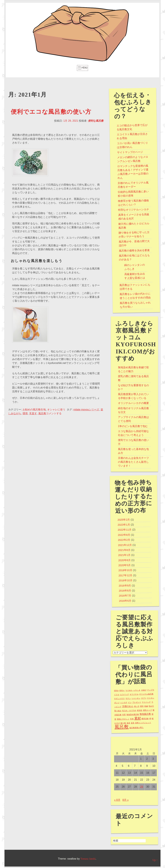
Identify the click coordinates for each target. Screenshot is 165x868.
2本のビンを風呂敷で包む (133, 426)
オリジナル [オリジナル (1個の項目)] (134, 694)
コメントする (54, 413)
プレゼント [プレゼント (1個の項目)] (137, 702)
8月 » (126, 800)
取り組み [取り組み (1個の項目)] (118, 711)
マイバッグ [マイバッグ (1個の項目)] (146, 702)
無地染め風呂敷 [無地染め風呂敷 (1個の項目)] (133, 714)
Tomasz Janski (88, 859)
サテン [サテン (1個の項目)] (128, 698)
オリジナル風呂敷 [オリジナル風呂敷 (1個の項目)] (146, 694)
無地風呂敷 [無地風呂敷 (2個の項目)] (145, 714)
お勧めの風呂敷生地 (34, 410)
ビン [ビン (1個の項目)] (130, 702)
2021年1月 (124, 555)
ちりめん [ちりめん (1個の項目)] (129, 690)
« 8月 (117, 800)
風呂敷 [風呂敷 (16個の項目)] (122, 727)
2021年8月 (124, 550)
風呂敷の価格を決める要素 (134, 250)
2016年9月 (125, 586)
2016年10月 (126, 580)
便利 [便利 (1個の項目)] (142, 706)
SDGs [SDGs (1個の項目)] (116, 690)
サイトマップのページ (130, 152)
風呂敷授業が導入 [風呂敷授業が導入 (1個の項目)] (136, 728)
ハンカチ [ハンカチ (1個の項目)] (124, 703)
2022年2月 (124, 540)
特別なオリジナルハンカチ (134, 209)
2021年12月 (125, 545)
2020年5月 (125, 565)
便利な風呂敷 (96, 121)
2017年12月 (126, 575)
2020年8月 (124, 560)
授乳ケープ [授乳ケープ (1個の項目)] (148, 710)
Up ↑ (155, 860)
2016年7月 (125, 596)
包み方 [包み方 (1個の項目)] (151, 706)
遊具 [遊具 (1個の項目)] (128, 723)
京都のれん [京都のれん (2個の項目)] (128, 706)
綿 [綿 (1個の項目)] (150, 718)
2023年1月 (124, 525)
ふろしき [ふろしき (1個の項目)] (137, 690)
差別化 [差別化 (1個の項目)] (140, 710)
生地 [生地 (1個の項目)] (132, 719)
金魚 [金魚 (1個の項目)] (133, 723)
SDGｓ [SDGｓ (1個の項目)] (122, 690)
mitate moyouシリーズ (86, 410)
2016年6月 (125, 601)
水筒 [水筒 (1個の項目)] (124, 715)
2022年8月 (124, 535)
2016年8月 (125, 591)
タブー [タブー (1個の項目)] (144, 698)
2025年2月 (124, 520)
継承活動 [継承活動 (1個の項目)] (145, 719)
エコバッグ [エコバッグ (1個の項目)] (124, 694)
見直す (33, 413)
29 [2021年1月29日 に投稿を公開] (142, 787)
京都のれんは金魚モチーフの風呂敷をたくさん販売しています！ (133, 462)
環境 (25, 413)
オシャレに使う (56, 410)
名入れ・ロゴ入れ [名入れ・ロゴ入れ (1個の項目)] (129, 711)
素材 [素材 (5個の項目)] (138, 718)
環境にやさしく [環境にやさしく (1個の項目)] (123, 719)
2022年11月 (125, 530)
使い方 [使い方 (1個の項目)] (137, 706)
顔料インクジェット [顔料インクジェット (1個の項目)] (143, 723)
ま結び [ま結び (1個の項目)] (144, 690)
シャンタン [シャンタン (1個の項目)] (136, 698)
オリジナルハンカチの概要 (133, 403)
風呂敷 (42, 413)
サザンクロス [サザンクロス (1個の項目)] (119, 698)
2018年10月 (125, 570)
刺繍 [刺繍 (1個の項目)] (146, 706)
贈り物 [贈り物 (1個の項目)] (123, 723)
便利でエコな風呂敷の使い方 (51, 112)
